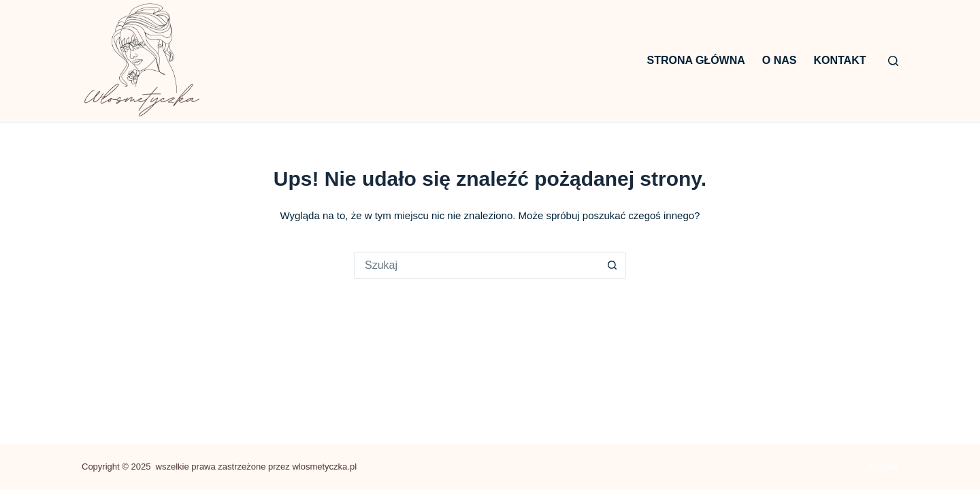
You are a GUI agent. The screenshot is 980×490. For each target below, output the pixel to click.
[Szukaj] (893, 61)
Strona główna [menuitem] (696, 60)
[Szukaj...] (476, 265)
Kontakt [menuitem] (839, 60)
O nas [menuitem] (780, 60)
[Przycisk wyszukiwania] (612, 265)
